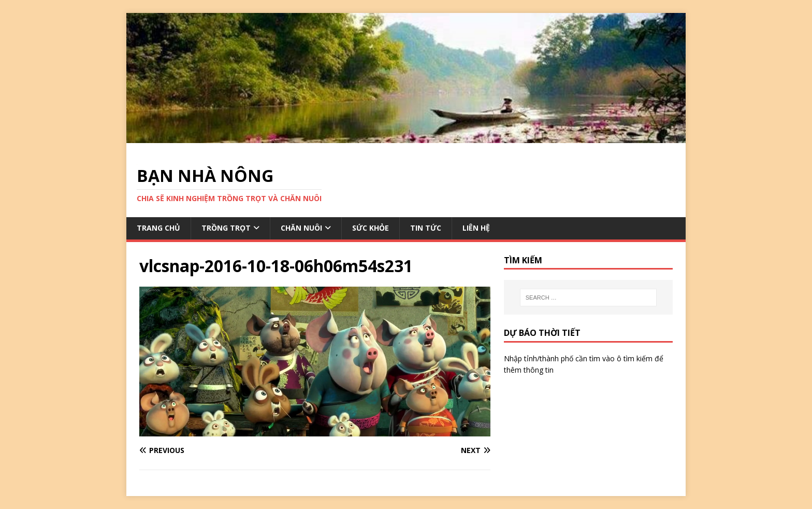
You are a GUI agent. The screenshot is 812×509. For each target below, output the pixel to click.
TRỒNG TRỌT (226, 228)
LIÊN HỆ (476, 228)
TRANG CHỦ (158, 228)
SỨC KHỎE (371, 228)
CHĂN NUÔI (301, 228)
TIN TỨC (426, 228)
